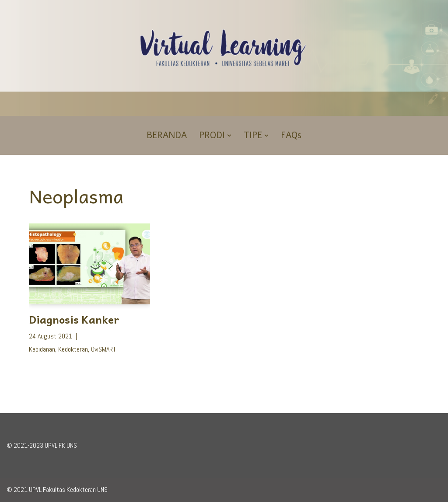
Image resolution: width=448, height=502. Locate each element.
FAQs (291, 135)
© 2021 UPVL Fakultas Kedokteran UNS (57, 490)
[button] (229, 136)
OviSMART (103, 349)
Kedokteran (73, 349)
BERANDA (167, 135)
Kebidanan (42, 349)
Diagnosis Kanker (74, 319)
